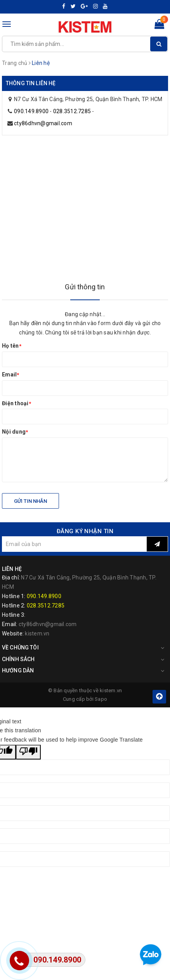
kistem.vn (37, 633)
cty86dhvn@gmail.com (43, 123)
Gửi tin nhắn (30, 501)
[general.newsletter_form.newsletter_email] (74, 544)
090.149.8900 (31, 111)
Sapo (101, 699)
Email (11, 374)
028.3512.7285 (72, 111)
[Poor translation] (28, 752)
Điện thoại (16, 403)
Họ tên (12, 346)
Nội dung (15, 432)
